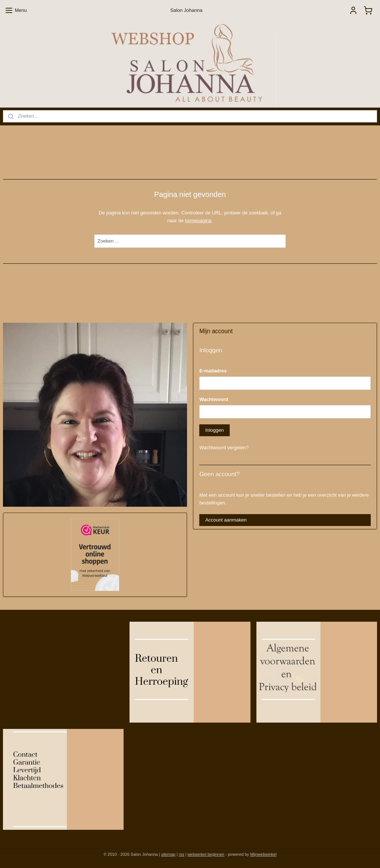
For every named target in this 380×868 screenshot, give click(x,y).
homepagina (198, 220)
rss (182, 854)
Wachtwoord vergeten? (224, 448)
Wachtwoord (214, 399)
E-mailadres (213, 371)
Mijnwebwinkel (263, 854)
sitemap (168, 854)
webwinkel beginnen (206, 854)
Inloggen (214, 430)
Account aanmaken (226, 520)
